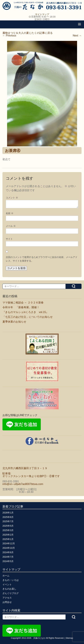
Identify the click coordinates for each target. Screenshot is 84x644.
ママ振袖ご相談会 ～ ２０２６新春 (23, 303)
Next (77, 36)
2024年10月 (9, 548)
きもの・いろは (11, 580)
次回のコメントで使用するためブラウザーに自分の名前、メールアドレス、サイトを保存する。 (42, 259)
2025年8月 (8, 517)
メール (11, 226)
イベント (7, 584)
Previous (9, 36)
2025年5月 (8, 526)
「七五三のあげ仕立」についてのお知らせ (28, 317)
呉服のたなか (39, 638)
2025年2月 (8, 535)
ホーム (6, 576)
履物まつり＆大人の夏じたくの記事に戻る (28, 33)
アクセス (7, 598)
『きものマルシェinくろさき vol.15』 (25, 312)
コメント (12, 198)
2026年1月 (8, 513)
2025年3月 (8, 530)
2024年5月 (8, 561)
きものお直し (9, 589)
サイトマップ (42, 14)
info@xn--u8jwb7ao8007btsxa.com (23, 484)
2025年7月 (8, 521)
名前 (10, 213)
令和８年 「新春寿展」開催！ (21, 307)
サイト (9, 239)
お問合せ (7, 602)
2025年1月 (8, 539)
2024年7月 (8, 557)
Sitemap (69, 638)
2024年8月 (8, 552)
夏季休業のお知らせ (14, 322)
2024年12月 (9, 543)
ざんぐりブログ (11, 593)
